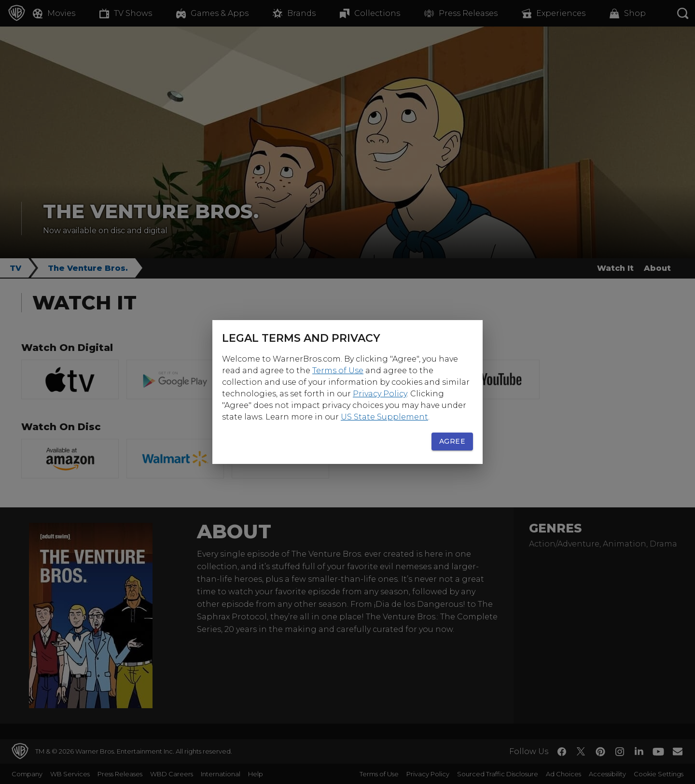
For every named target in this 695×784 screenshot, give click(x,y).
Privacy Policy (380, 394)
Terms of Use (338, 371)
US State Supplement (384, 417)
